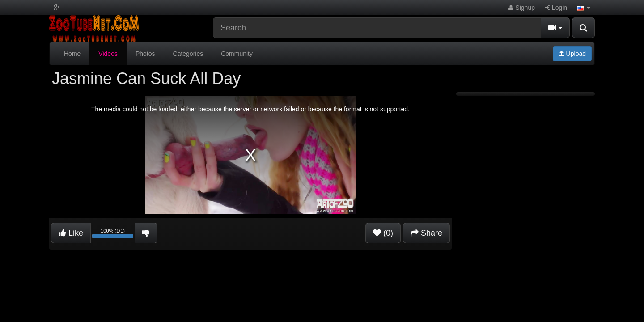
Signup (521, 8)
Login (556, 8)
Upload (572, 54)
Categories (188, 54)
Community (237, 54)
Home (72, 54)
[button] (584, 8)
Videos (108, 54)
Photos (145, 54)
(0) (383, 233)
